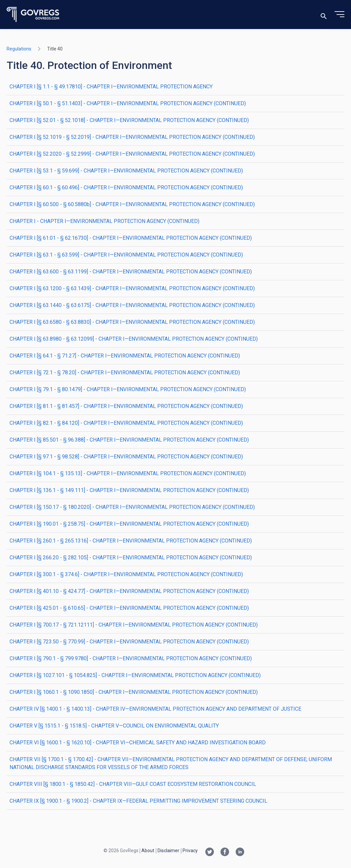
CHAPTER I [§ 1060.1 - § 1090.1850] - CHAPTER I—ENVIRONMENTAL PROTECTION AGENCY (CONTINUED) (134, 692)
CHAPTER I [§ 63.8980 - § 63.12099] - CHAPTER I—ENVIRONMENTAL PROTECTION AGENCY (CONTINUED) (134, 339)
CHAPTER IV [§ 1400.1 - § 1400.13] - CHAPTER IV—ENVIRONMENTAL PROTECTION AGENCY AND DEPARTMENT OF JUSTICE (155, 709)
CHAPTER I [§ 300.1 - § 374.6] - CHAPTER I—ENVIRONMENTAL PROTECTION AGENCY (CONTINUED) (126, 574)
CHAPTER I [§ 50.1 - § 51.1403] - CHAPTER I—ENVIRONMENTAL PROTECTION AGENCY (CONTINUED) (128, 103)
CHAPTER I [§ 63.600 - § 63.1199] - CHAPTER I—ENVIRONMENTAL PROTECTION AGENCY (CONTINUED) (131, 272)
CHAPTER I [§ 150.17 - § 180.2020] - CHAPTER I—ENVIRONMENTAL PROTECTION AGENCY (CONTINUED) (132, 507)
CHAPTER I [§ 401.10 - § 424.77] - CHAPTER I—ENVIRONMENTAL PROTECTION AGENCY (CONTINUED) (129, 591)
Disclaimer (168, 851)
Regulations (19, 49)
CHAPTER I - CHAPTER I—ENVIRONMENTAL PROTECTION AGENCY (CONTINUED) (104, 221)
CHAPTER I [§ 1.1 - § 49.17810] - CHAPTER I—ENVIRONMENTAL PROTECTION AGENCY (111, 87)
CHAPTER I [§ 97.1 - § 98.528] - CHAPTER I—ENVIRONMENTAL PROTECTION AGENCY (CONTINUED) (126, 457)
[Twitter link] (210, 852)
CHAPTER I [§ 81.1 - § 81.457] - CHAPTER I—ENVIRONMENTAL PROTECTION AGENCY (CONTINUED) (126, 406)
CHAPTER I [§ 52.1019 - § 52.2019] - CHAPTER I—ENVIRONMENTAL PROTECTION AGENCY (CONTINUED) (132, 137)
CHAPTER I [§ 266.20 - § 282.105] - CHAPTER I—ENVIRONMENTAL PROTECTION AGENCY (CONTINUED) (131, 558)
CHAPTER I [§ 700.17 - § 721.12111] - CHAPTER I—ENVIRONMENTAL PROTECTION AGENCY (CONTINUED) (134, 625)
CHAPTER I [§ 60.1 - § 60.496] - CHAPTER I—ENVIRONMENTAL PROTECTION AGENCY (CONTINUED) (126, 187)
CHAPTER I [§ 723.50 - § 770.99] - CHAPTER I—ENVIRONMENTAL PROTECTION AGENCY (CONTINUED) (129, 642)
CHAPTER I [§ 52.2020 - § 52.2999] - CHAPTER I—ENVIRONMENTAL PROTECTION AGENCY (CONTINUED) (132, 154)
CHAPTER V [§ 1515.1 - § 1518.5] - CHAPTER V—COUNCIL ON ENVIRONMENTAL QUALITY (114, 726)
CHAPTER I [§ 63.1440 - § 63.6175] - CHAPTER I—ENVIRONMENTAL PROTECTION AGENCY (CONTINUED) (132, 305)
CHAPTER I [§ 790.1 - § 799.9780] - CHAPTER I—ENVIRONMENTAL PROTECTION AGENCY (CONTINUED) (131, 658)
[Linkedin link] (240, 852)
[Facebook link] (225, 852)
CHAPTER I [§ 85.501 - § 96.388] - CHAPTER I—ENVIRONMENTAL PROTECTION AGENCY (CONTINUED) (129, 440)
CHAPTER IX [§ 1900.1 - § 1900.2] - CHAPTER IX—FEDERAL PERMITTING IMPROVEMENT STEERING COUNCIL (138, 801)
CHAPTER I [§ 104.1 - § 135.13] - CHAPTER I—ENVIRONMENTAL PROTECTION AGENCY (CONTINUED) (128, 473)
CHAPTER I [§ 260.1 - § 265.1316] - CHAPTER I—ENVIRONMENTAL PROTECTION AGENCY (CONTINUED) (131, 541)
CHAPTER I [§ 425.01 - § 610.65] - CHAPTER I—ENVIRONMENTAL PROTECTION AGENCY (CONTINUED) (129, 608)
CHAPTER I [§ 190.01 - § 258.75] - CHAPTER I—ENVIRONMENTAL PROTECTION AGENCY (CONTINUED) (129, 524)
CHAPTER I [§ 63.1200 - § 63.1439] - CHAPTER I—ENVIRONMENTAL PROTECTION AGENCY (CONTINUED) (132, 288)
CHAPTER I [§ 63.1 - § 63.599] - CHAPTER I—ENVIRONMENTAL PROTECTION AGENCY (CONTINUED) (126, 255)
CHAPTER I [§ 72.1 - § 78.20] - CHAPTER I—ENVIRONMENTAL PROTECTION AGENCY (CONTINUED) (125, 372)
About (148, 851)
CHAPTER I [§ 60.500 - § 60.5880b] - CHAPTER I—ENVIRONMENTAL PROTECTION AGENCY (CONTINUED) (132, 204)
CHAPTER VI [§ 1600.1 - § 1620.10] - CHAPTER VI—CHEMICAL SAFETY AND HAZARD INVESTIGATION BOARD (138, 743)
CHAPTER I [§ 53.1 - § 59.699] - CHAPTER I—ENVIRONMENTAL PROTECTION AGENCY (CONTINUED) (126, 171)
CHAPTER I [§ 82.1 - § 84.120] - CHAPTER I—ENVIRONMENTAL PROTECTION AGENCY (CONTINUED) (126, 423)
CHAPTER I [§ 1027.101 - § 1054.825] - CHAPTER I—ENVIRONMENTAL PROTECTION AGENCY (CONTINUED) (135, 675)
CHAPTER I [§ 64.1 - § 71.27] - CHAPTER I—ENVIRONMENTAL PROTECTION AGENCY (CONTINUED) (125, 356)
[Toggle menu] (339, 15)
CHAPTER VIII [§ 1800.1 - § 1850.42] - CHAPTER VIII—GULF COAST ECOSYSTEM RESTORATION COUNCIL (133, 784)
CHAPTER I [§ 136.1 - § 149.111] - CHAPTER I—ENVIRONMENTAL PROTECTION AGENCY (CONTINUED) (129, 490)
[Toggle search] (324, 15)
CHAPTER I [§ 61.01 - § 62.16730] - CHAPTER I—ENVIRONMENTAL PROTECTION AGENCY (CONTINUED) (131, 238)
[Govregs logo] (33, 15)
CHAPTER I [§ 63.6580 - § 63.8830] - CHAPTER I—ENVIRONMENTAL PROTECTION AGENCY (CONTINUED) (132, 322)
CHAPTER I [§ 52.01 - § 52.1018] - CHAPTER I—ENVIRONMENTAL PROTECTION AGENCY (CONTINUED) (129, 120)
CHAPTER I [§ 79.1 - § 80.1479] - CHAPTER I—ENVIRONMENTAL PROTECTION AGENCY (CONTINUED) (128, 389)
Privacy (190, 851)
